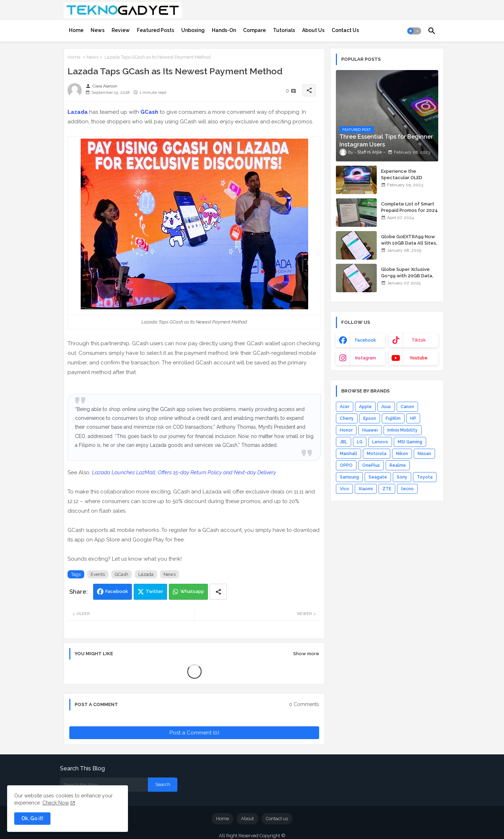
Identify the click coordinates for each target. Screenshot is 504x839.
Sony (402, 477)
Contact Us (345, 30)
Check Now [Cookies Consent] (56, 803)
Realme (398, 465)
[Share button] (218, 592)
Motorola (377, 454)
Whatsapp (192, 591)
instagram (366, 358)
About (247, 819)
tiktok (419, 340)
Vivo (344, 489)
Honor (346, 430)
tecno (407, 489)
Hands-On (224, 30)
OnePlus (371, 465)
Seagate (378, 477)
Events (98, 574)
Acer (345, 407)
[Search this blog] (104, 785)
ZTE (387, 489)
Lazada (78, 112)
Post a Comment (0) (194, 733)
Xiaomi (366, 489)
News (98, 30)
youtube (419, 358)
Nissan (424, 454)
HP (413, 418)
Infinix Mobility (403, 430)
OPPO (346, 465)
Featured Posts (156, 30)
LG (360, 442)
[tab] (76, 30)
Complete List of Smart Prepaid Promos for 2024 (409, 207)
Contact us (277, 819)
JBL (344, 442)
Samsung (349, 477)
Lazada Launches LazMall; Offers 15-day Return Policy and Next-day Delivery (184, 472)
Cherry (347, 418)
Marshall (348, 454)
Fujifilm (393, 418)
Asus (386, 407)
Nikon (402, 454)
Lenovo (380, 442)
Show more (306, 654)
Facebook (117, 591)
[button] (414, 31)
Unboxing (193, 30)
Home (76, 30)
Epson (370, 418)
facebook (366, 340)
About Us (313, 30)
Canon (407, 407)
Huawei (370, 430)
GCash (149, 112)
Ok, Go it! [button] (32, 818)
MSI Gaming (410, 442)
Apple (365, 407)
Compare (254, 30)
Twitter (154, 591)
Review (121, 30)
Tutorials (284, 30)
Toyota (425, 477)
